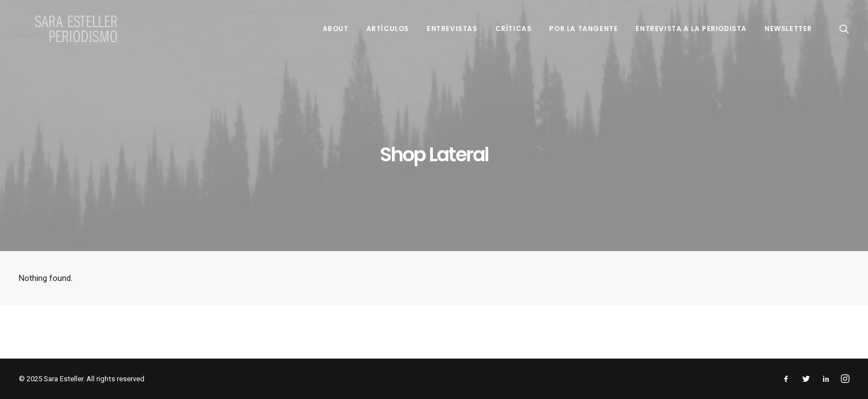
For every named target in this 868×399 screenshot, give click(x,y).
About (336, 29)
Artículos (388, 29)
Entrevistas (452, 29)
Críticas (514, 29)
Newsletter (788, 29)
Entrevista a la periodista (691, 29)
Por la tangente (583, 29)
